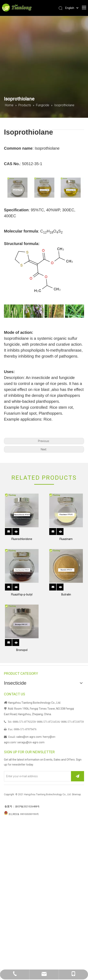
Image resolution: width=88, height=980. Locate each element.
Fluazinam (66, 539)
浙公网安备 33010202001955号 (24, 814)
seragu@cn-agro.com (31, 742)
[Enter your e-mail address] (37, 776)
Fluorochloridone (22, 539)
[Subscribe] (78, 776)
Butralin (66, 594)
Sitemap (76, 794)
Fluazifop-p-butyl (22, 594)
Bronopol (22, 650)
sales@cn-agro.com (29, 737)
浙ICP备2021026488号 (27, 807)
